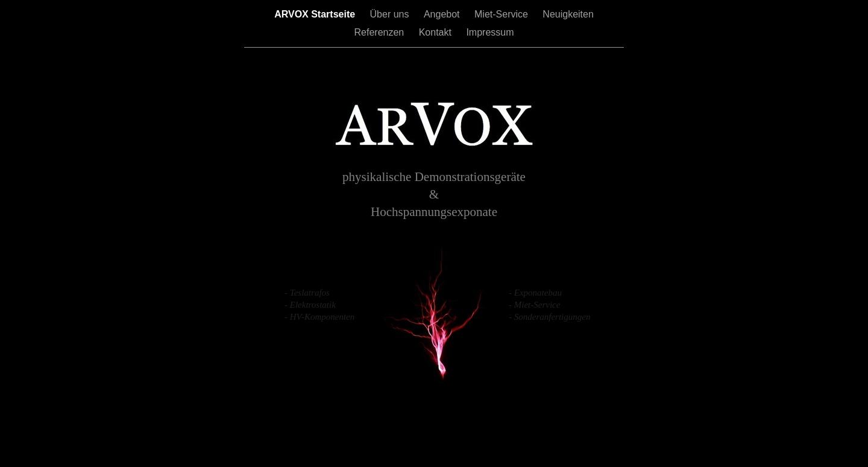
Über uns (391, 14)
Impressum (490, 32)
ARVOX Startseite (316, 14)
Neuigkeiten (568, 14)
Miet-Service (502, 14)
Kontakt (437, 32)
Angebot (443, 14)
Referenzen (381, 32)
